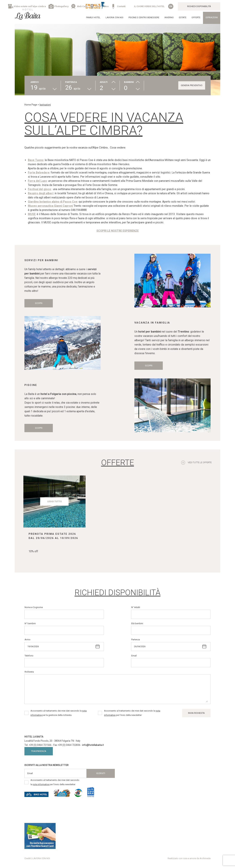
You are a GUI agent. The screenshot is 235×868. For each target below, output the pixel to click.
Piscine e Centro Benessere (144, 17)
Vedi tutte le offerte (200, 462)
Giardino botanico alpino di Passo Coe (53, 202)
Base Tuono (36, 160)
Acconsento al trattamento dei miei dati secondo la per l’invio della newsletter (132, 713)
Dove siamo (102, 6)
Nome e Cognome (34, 607)
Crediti (28, 858)
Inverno (169, 17)
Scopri (39, 303)
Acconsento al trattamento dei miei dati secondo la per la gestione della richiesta (59, 713)
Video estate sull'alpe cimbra (30, 6)
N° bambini (30, 623)
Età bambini (137, 623)
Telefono (29, 656)
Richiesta (29, 672)
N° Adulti (136, 607)
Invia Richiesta (196, 713)
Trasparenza (39, 751)
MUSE (32, 214)
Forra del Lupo (37, 181)
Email (134, 656)
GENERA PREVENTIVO (192, 85)
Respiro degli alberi (41, 193)
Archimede (205, 858)
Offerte (196, 17)
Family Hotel (93, 17)
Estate (183, 17)
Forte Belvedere (39, 173)
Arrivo (28, 640)
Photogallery (61, 6)
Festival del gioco (39, 189)
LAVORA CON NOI (114, 17)
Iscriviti (101, 773)
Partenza (136, 640)
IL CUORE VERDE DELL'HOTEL (149, 6)
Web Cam (82, 6)
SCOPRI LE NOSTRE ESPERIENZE (118, 231)
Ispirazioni (212, 17)
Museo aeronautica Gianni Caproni (50, 206)
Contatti (121, 6)
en (171, 6)
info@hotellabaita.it (93, 745)
